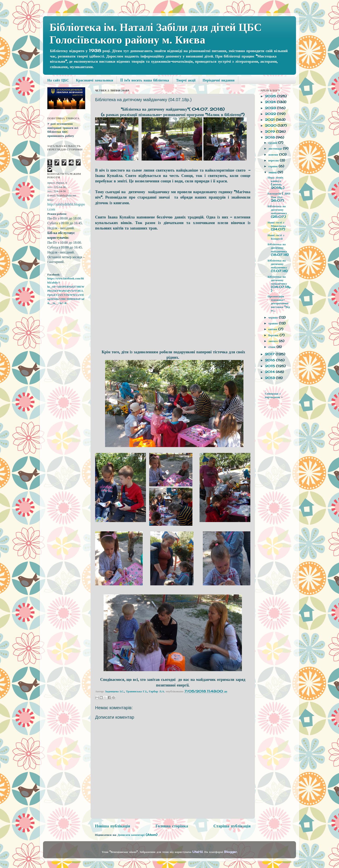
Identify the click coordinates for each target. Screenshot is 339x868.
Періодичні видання (218, 80)
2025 (271, 96)
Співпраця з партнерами (273, 395)
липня (273, 172)
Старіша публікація (232, 826)
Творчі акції (186, 80)
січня (272, 347)
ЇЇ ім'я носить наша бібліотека (145, 80)
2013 (270, 378)
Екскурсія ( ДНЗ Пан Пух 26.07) (279, 197)
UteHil (197, 852)
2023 (271, 108)
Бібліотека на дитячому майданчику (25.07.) (277, 211)
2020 (271, 126)
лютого (273, 341)
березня (274, 335)
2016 (270, 360)
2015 (270, 366)
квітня (273, 329)
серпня (273, 166)
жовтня (274, 154)
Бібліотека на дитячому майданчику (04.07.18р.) (280, 284)
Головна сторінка (172, 826)
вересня (274, 160)
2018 (270, 137)
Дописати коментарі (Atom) (137, 835)
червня (274, 317)
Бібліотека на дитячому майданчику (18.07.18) (278, 249)
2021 (270, 120)
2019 (270, 132)
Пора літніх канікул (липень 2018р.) (276, 183)
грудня (273, 143)
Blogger (230, 852)
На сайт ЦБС (58, 80)
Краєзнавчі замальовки (94, 80)
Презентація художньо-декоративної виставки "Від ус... (279, 303)
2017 (270, 354)
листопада (276, 148)
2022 (271, 114)
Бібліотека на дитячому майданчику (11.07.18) (278, 266)
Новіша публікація (113, 826)
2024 (271, 102)
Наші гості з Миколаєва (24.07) (277, 226)
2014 (270, 372)
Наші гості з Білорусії (276, 237)
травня (273, 323)
